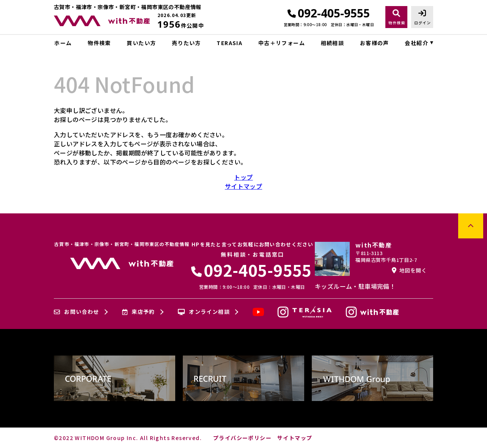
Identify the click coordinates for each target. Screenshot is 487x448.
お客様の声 (375, 43)
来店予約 (139, 312)
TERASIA (229, 43)
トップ (243, 177)
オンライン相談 (204, 312)
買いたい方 (141, 43)
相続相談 (333, 43)
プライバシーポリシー (242, 438)
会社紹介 (416, 43)
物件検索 (99, 43)
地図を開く (409, 270)
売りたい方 (186, 43)
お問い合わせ (77, 312)
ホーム (63, 43)
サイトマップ (243, 186)
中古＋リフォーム (282, 43)
